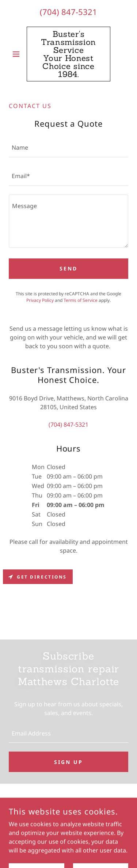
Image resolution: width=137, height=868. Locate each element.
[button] (18, 54)
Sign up (68, 762)
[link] (68, 54)
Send (68, 268)
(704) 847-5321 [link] (68, 12)
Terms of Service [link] (81, 300)
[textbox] (68, 147)
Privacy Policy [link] (40, 300)
